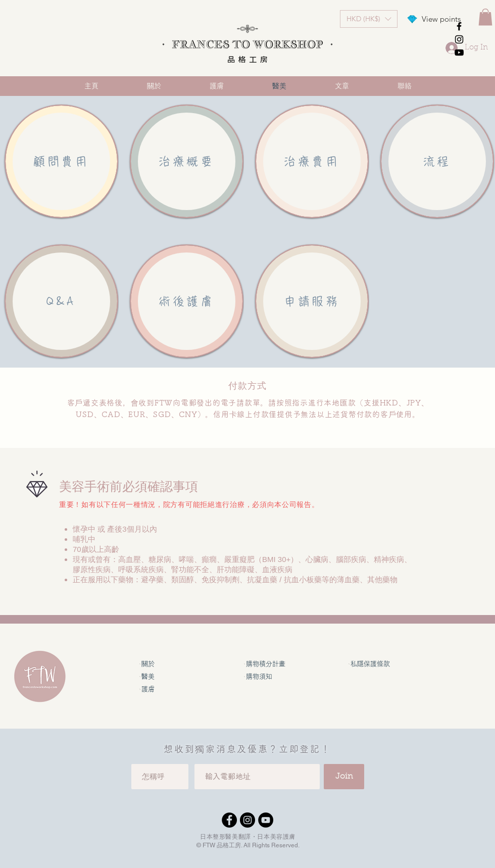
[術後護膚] (187, 301)
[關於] (164, 664)
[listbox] (369, 19)
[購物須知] (269, 676)
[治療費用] (312, 161)
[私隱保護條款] (373, 664)
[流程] (437, 161)
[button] (369, 19)
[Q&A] (61, 301)
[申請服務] (312, 301)
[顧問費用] (61, 161)
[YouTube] (266, 820)
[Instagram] (247, 820)
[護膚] (164, 689)
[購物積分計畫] (269, 664)
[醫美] (164, 676)
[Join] (344, 777)
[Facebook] (229, 820)
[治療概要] (187, 161)
